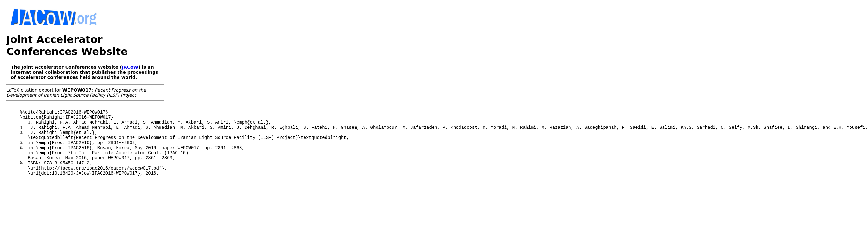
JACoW (130, 67)
